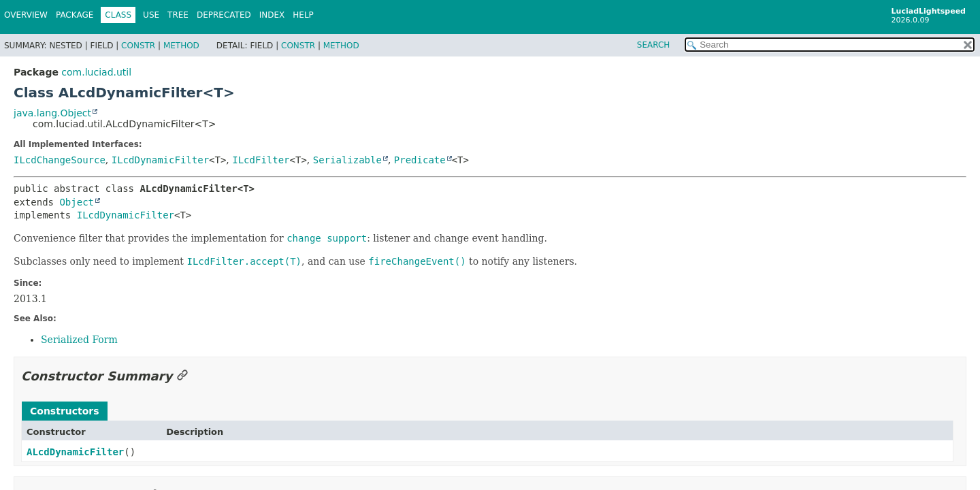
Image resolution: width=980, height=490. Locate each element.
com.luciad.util (96, 72)
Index (272, 15)
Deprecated (224, 15)
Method (181, 46)
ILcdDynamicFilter (160, 160)
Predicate (420, 160)
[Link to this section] (182, 376)
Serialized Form (79, 340)
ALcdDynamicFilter (75, 452)
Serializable (347, 160)
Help (303, 15)
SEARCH (654, 45)
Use (151, 15)
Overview (26, 15)
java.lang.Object (52, 113)
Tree (178, 15)
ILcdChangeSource (60, 160)
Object (77, 202)
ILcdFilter (261, 160)
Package (75, 15)
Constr (138, 46)
